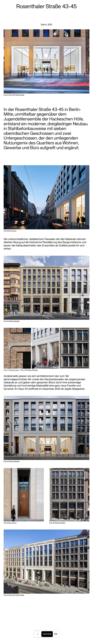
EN (56, 634)
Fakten (47, 634)
